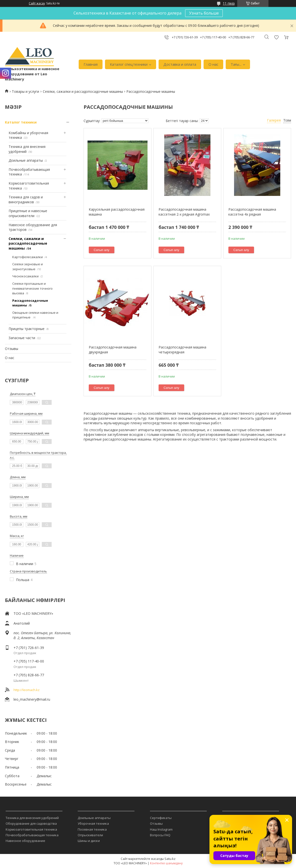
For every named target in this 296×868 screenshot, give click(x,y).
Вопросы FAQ (160, 835)
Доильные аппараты (26, 160)
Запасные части (22, 338)
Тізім (287, 120)
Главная (91, 64)
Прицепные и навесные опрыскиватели (28, 213)
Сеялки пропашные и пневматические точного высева (32, 288)
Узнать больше (204, 13)
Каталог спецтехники (129, 64)
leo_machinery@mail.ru (32, 699)
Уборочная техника (93, 823)
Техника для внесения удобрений (32, 818)
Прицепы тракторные (27, 329)
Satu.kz (170, 859)
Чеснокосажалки (25, 276)
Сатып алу (102, 250)
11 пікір (229, 3)
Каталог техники (21, 122)
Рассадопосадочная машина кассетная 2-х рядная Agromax (184, 212)
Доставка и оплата (180, 64)
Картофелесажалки (28, 257)
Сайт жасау (37, 3)
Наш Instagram (161, 829)
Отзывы (12, 349)
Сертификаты (161, 818)
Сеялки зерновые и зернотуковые (28, 267)
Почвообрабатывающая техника (32, 835)
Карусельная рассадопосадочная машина (117, 212)
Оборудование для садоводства (31, 823)
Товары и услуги (25, 91)
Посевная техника (92, 829)
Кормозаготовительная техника (31, 829)
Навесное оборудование (25, 841)
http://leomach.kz (27, 690)
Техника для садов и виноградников (26, 199)
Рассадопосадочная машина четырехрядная (182, 350)
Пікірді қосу (276, 37)
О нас (213, 64)
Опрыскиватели (90, 835)
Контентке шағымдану (166, 863)
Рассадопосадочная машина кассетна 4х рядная (252, 212)
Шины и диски (89, 841)
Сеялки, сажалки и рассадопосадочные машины (83, 91)
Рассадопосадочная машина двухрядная (113, 350)
